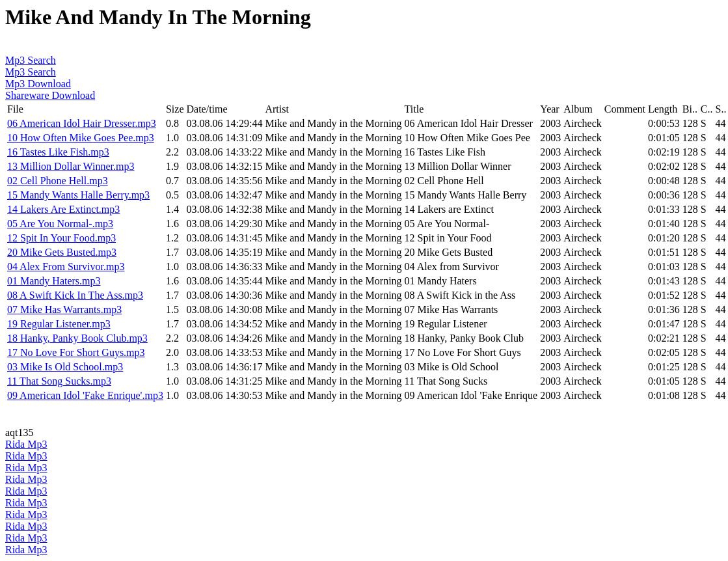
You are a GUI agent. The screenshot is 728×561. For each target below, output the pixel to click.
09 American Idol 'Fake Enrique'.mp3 (85, 395)
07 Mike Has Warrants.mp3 (64, 309)
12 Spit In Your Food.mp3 (61, 238)
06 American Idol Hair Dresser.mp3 (82, 123)
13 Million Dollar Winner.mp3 (71, 166)
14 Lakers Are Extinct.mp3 (63, 209)
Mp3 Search (31, 60)
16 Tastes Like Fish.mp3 (58, 152)
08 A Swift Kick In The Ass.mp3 (75, 295)
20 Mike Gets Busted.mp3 (62, 252)
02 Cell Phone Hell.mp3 (58, 181)
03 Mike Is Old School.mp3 (65, 367)
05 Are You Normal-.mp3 (60, 224)
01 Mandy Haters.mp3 (54, 281)
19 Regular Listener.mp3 (59, 324)
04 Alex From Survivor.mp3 (66, 267)
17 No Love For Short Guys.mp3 (76, 352)
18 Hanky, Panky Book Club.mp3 (77, 338)
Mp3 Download (38, 84)
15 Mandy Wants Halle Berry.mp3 (78, 195)
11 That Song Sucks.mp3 (59, 381)
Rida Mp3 (26, 444)
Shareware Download (50, 95)
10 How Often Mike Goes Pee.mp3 (81, 138)
